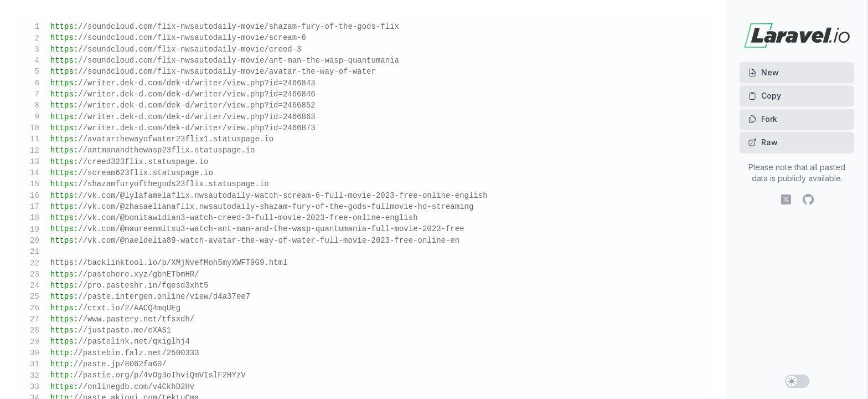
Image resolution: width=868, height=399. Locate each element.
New (763, 72)
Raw (763, 142)
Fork (763, 119)
